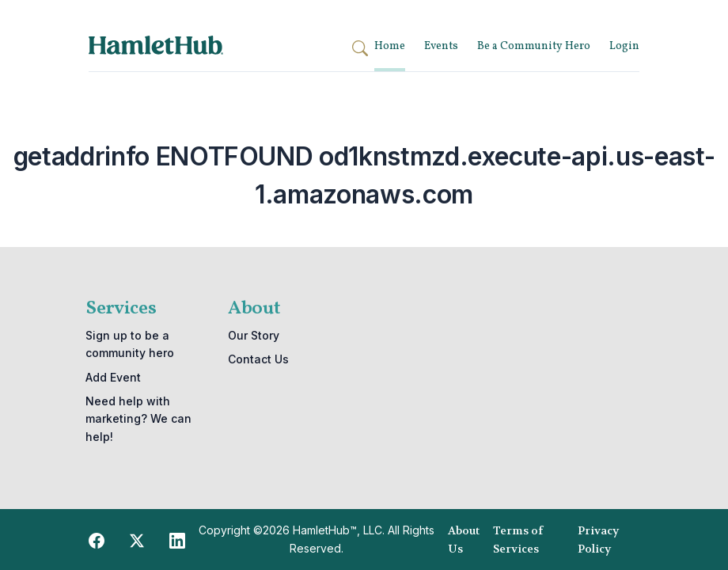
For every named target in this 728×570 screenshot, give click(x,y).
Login (624, 46)
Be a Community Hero (534, 46)
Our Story (254, 335)
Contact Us (258, 359)
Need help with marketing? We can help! (138, 419)
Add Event (113, 377)
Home (390, 46)
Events (441, 46)
